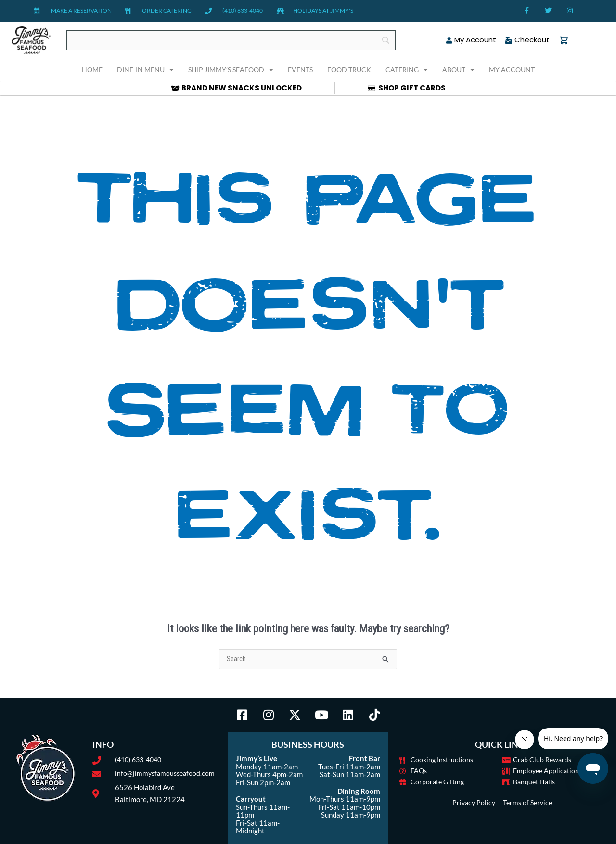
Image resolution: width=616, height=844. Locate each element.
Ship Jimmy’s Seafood (231, 70)
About (458, 70)
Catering (407, 70)
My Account (512, 70)
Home (92, 70)
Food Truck (349, 70)
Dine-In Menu (145, 70)
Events (300, 70)
